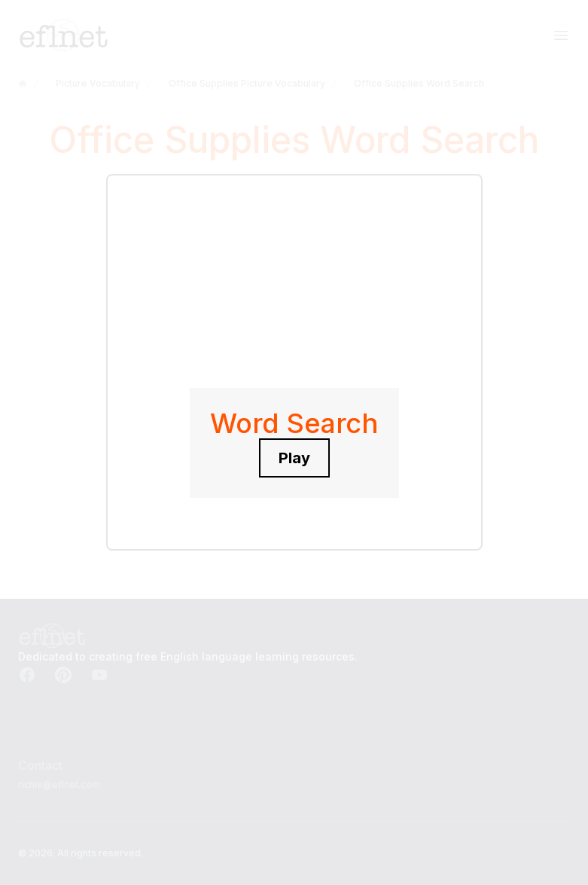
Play (294, 458)
